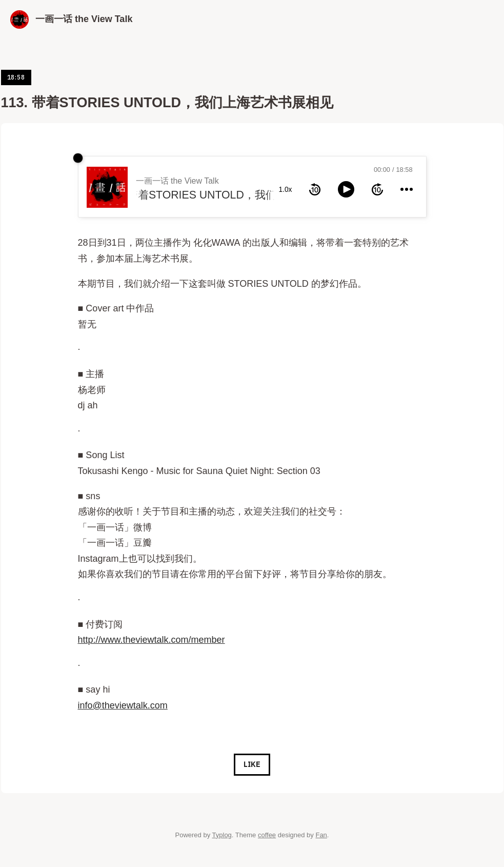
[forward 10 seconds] (377, 189)
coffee (267, 835)
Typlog (222, 835)
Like (252, 764)
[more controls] (407, 189)
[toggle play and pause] (346, 189)
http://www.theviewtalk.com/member (152, 640)
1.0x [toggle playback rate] (286, 190)
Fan (321, 835)
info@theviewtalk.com (123, 705)
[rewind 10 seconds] (315, 189)
